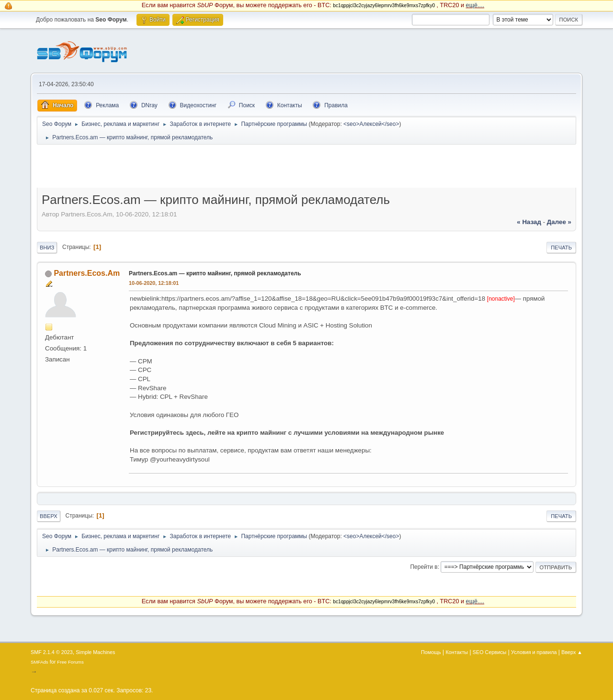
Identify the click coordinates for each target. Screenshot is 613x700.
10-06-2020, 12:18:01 (154, 283)
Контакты (457, 652)
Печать (561, 248)
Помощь (431, 652)
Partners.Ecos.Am (87, 273)
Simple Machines (95, 652)
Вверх (49, 516)
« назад (529, 222)
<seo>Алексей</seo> (371, 124)
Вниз (47, 248)
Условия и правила (534, 652)
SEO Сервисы (489, 652)
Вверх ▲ (572, 652)
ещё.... (475, 5)
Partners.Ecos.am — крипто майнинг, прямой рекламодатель (215, 273)
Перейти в (424, 567)
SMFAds (40, 662)
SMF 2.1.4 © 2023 (52, 652)
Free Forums (70, 662)
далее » (559, 222)
